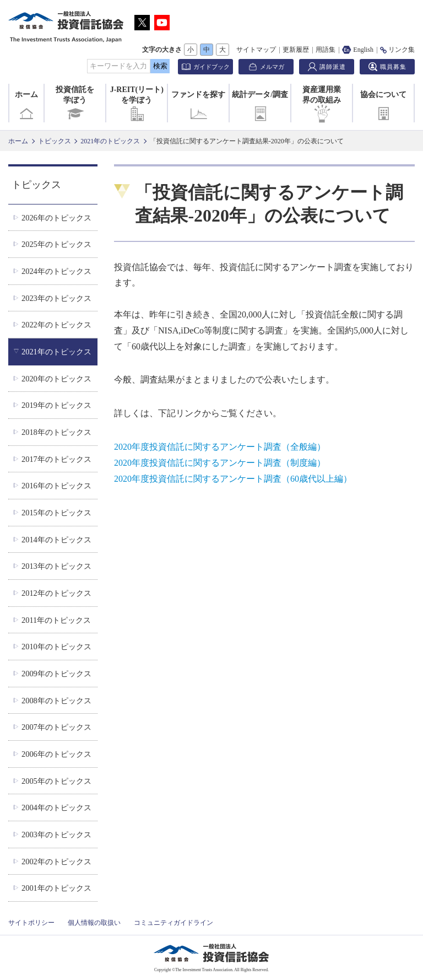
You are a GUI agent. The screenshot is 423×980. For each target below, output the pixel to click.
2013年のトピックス (56, 566)
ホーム (26, 106)
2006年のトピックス (56, 754)
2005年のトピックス (56, 781)
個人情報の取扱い (94, 923)
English (358, 50)
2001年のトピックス (56, 888)
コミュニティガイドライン (173, 923)
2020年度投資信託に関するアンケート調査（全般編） (220, 447)
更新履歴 (296, 50)
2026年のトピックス (56, 218)
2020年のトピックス (56, 379)
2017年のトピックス (56, 459)
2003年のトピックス (56, 834)
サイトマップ (256, 50)
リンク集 (397, 50)
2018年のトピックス (56, 432)
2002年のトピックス (56, 861)
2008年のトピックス (56, 701)
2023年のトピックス (56, 298)
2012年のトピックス (56, 593)
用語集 (326, 50)
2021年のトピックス (110, 141)
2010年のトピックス (56, 647)
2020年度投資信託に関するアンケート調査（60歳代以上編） (233, 479)
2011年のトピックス (56, 620)
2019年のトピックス (56, 405)
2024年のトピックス (56, 271)
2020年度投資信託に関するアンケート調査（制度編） (220, 463)
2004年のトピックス (56, 807)
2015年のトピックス (56, 513)
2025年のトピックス (56, 244)
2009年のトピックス (56, 674)
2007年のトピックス (56, 727)
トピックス (55, 141)
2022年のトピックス (56, 325)
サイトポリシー (31, 923)
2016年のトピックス (56, 486)
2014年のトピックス (56, 540)
